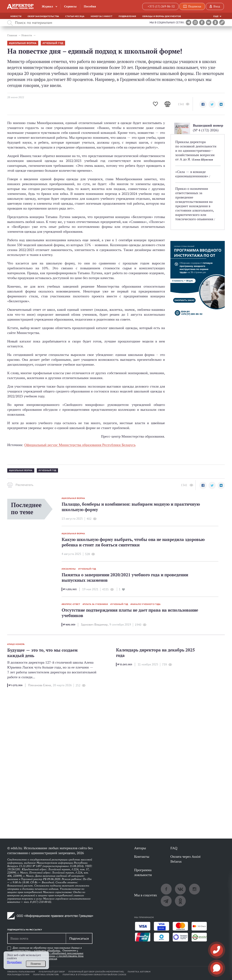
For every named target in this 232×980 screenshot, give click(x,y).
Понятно (36, 964)
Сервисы (70, 6)
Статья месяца (75, 16)
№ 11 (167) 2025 (125, 665)
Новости (16, 16)
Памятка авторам (139, 972)
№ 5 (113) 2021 (70, 589)
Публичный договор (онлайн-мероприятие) (96, 972)
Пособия (90, 6)
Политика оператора (46, 975)
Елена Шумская (203, 159)
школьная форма (23, 43)
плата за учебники (96, 604)
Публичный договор (52, 972)
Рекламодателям (18, 975)
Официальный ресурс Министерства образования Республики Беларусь (80, 445)
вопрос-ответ (71, 604)
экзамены (69, 569)
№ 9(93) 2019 (69, 625)
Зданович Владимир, (95, 625)
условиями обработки (47, 950)
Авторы (140, 848)
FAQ (174, 848)
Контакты (142, 856)
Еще (216, 16)
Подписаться (79, 938)
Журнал (47, 6)
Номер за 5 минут (101, 16)
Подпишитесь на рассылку (25, 930)
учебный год (54, 43)
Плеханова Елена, (40, 685)
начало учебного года (146, 604)
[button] (203, 104)
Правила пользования (21, 972)
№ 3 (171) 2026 (15, 685)
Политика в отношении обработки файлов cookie (94, 975)
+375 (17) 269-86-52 (161, 6)
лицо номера (16, 644)
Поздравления (127, 16)
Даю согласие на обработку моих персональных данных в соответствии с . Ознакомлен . (48, 953)
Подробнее (14, 962)
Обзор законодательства (43, 16)
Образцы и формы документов (162, 16)
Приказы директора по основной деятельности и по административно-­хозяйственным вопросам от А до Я (196, 151)
